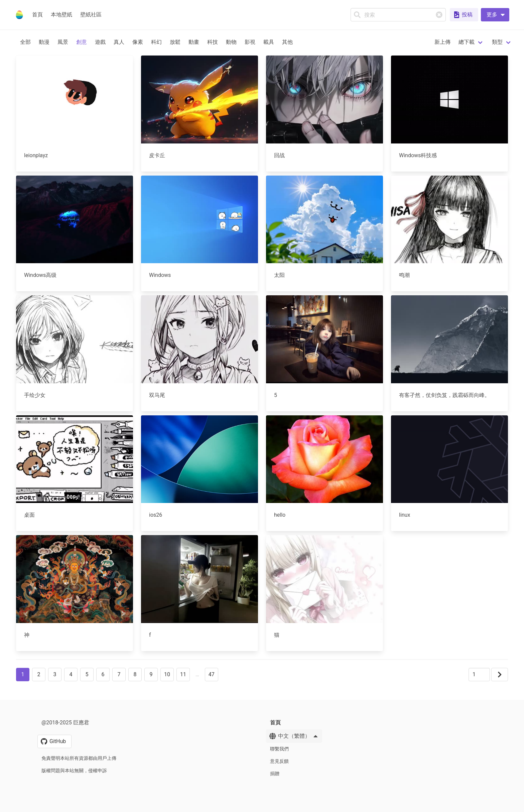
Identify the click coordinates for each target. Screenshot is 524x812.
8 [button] (135, 674)
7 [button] (119, 674)
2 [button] (39, 674)
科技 (213, 42)
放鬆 (175, 42)
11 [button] (183, 674)
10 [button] (167, 674)
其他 (287, 42)
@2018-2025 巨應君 (65, 723)
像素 (138, 42)
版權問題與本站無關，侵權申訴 (74, 771)
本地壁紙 (61, 15)
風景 (63, 42)
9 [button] (151, 674)
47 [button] (212, 674)
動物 (231, 42)
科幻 (156, 42)
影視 (250, 42)
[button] (495, 15)
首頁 (37, 15)
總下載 (467, 42)
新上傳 (442, 42)
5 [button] (87, 674)
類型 (497, 42)
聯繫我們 (279, 749)
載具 (269, 42)
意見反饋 (279, 761)
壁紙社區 (91, 15)
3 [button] (55, 674)
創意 (82, 42)
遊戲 (100, 42)
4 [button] (71, 674)
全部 (25, 42)
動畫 (194, 42)
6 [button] (103, 674)
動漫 (44, 42)
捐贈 (275, 774)
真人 (119, 42)
